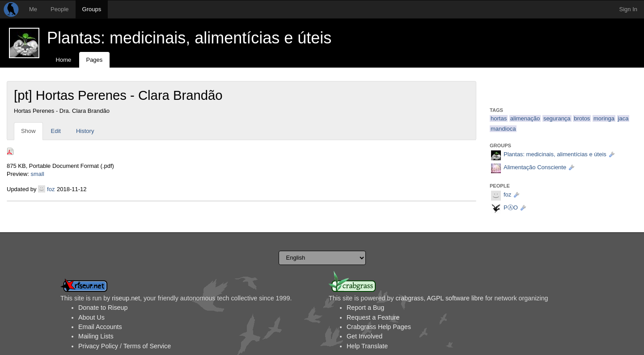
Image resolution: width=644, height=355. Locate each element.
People (59, 9)
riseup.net (126, 298)
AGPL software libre (455, 298)
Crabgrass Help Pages (379, 327)
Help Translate (367, 346)
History (85, 131)
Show (28, 131)
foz (51, 189)
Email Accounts (100, 327)
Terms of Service (147, 346)
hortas (499, 118)
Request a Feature (373, 317)
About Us (91, 317)
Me (33, 9)
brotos (582, 118)
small (37, 174)
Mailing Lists (96, 336)
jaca (623, 118)
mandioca (503, 129)
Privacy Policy (98, 346)
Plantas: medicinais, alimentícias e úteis (189, 38)
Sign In (628, 9)
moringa (604, 118)
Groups (92, 9)
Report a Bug (365, 308)
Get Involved (364, 336)
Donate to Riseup (103, 308)
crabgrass (409, 298)
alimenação (525, 118)
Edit (56, 131)
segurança (557, 118)
